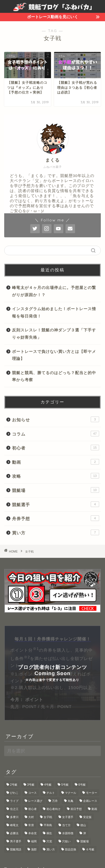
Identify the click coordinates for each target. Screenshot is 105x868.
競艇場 (56, 490)
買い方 (56, 532)
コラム (56, 434)
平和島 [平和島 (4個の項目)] (48, 825)
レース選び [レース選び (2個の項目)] (35, 801)
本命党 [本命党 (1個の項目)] (32, 833)
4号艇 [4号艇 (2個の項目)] (48, 785)
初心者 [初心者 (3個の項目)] (32, 809)
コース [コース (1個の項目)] (32, 793)
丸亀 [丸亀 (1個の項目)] (71, 801)
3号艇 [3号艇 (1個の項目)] (31, 785)
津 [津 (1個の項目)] (85, 833)
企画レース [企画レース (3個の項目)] (90, 801)
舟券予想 (56, 518)
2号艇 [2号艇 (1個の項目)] (14, 785)
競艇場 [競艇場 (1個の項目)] (85, 841)
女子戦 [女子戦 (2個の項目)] (48, 817)
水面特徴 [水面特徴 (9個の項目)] (68, 833)
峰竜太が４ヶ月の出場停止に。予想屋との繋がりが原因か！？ (54, 291)
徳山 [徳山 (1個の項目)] (83, 825)
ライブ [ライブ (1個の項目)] (14, 801)
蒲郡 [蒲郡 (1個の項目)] (34, 849)
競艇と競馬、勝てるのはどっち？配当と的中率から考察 (54, 376)
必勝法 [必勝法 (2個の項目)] (14, 833)
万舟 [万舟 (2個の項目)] (55, 801)
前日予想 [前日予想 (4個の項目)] (76, 809)
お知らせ (56, 419)
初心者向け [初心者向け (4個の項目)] (53, 809)
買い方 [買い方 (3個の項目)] (51, 849)
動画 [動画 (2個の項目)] (94, 809)
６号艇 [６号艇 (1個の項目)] (90, 849)
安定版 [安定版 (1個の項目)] (87, 817)
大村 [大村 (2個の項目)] (31, 817)
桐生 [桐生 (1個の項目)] (49, 833)
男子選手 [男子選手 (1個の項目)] (16, 841)
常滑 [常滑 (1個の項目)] (31, 825)
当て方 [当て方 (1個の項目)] (66, 825)
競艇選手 (56, 504)
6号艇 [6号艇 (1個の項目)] (82, 785)
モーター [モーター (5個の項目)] (92, 793)
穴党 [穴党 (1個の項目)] (49, 841)
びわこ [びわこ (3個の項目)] (14, 793)
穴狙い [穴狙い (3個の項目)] (66, 841)
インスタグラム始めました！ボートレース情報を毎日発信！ (54, 313)
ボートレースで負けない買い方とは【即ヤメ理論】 (54, 355)
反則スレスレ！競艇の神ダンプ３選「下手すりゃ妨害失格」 (54, 334)
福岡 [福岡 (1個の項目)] (34, 841)
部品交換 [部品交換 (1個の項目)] (71, 849)
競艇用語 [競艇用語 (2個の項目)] (16, 849)
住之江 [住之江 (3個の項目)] (14, 809)
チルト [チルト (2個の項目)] (51, 793)
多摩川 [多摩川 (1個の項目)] (14, 817)
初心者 (56, 448)
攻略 (56, 476)
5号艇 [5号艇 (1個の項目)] (65, 785)
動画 (56, 462)
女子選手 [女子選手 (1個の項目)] (68, 817)
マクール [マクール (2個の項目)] (71, 793)
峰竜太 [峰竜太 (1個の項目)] (14, 825)
